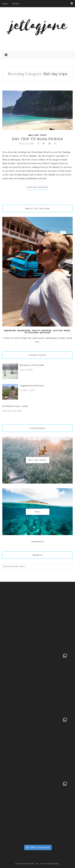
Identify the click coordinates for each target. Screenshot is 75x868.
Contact (16, 4)
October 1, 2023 (27, 390)
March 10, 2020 (26, 144)
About (5, 4)
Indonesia (38, 542)
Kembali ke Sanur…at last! (15, 406)
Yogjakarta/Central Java (32, 386)
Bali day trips (38, 135)
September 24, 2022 (12, 411)
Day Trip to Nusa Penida (37, 139)
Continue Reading (37, 187)
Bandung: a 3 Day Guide (32, 365)
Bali (38, 512)
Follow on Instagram (38, 847)
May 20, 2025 (26, 370)
